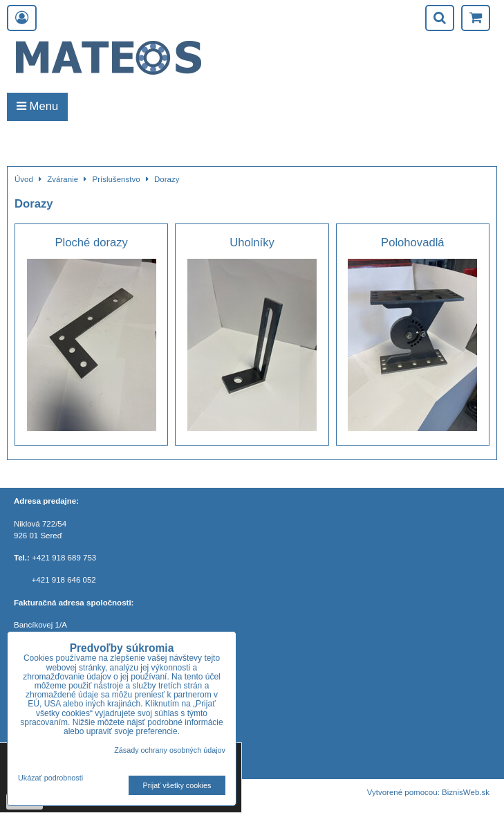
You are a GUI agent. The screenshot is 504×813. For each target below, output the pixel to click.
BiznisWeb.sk (466, 792)
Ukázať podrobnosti (50, 778)
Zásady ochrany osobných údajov (170, 750)
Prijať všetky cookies (177, 785)
